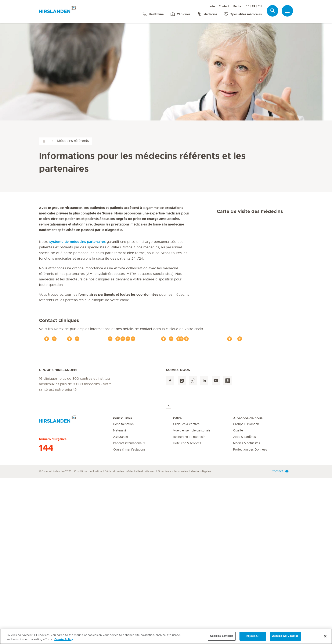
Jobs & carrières (244, 603)
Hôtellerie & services (187, 609)
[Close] (325, 637)
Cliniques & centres (186, 590)
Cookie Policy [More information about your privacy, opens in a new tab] (64, 640)
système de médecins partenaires (77, 242)
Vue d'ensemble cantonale (192, 597)
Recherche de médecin (189, 603)
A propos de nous (248, 584)
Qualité (238, 597)
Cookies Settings (222, 637)
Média (237, 6)
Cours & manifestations (129, 616)
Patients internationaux (129, 609)
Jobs (212, 6)
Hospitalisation (123, 590)
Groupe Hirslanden (246, 590)
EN (260, 6)
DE (247, 6)
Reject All (253, 637)
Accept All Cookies (285, 637)
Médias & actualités (247, 609)
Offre (177, 584)
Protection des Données (250, 616)
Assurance (120, 603)
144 (46, 614)
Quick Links (122, 584)
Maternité (120, 597)
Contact (224, 6)
